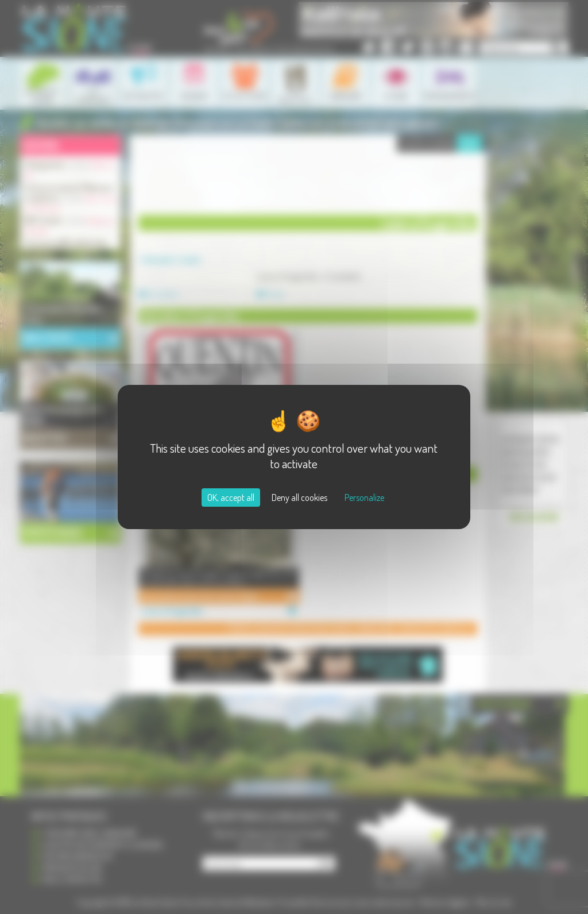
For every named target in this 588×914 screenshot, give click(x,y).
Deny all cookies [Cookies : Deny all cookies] (299, 498)
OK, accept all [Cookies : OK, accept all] (231, 498)
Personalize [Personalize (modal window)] (364, 498)
